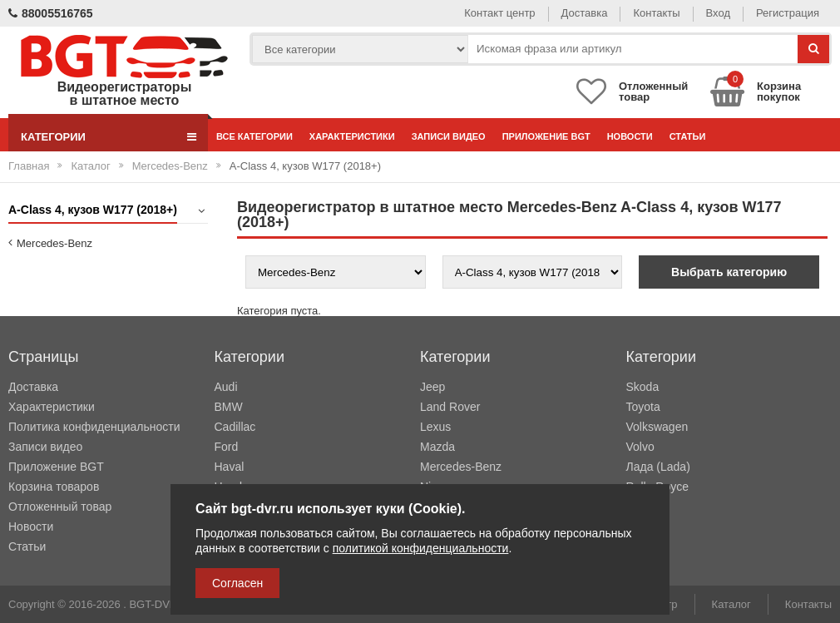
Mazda (437, 447)
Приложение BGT (546, 136)
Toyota (643, 407)
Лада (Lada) (658, 467)
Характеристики (352, 136)
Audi (226, 387)
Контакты (656, 13)
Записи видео (449, 136)
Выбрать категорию (729, 272)
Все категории (254, 136)
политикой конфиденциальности (421, 548)
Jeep (432, 387)
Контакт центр (499, 13)
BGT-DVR (153, 604)
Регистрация (788, 13)
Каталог (90, 166)
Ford (227, 447)
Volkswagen (657, 427)
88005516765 (51, 13)
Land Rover (450, 407)
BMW (229, 407)
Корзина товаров (54, 487)
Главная (29, 166)
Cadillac (235, 427)
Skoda (643, 387)
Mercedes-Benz (170, 166)
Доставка (585, 13)
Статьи (688, 136)
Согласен (237, 583)
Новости (630, 136)
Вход (718, 13)
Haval (230, 467)
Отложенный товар (60, 507)
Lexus (435, 427)
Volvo (640, 447)
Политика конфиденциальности (94, 427)
